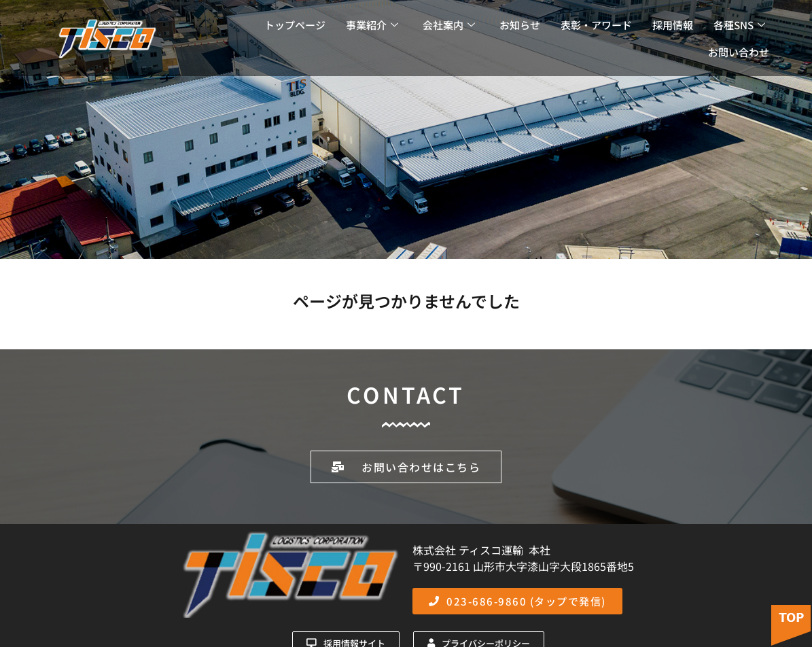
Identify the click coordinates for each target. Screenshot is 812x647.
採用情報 (673, 25)
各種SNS (739, 25)
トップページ (295, 25)
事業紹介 (372, 25)
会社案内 (449, 25)
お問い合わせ (739, 52)
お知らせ (520, 25)
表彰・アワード (596, 25)
